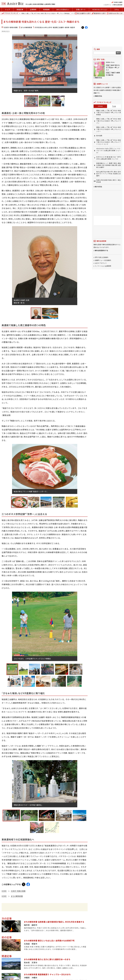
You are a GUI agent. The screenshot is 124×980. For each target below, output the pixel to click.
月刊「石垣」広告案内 (101, 257)
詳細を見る (98, 78)
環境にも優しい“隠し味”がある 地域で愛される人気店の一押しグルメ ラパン (109, 121)
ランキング (10, 13)
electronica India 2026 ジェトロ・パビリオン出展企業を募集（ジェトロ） (109, 151)
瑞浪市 (73, 27)
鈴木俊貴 (99, 136)
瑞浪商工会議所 (58, 27)
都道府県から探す (99, 13)
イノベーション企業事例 (103, 266)
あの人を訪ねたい (63, 9)
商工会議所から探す (83, 13)
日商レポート (81, 9)
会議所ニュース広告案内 (103, 260)
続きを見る (98, 187)
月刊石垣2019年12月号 (43, 27)
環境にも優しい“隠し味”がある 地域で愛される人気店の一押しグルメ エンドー (109, 129)
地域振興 (46, 9)
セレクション (100, 10)
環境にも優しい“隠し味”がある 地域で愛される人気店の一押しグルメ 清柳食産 (45, 13)
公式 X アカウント (101, 263)
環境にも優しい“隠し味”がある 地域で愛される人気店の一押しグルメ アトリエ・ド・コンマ (109, 142)
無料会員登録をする (101, 250)
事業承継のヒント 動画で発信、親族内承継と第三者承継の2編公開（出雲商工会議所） (109, 165)
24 (100, 106)
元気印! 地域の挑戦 (11, 27)
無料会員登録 (118, 5)
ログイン (108, 5)
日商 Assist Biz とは (115, 13)
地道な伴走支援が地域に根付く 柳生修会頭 (109, 181)
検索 (118, 53)
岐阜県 (67, 27)
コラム (117, 9)
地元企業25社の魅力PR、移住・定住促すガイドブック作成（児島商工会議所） (109, 174)
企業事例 (33, 9)
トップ (7, 9)
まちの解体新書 (26, 27)
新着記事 (20, 9)
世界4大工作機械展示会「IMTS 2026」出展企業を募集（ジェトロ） (109, 158)
